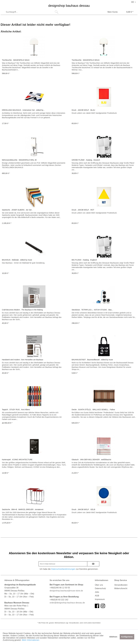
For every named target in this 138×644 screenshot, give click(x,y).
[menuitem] (32, 12)
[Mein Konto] (111, 12)
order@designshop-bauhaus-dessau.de (67, 603)
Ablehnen (113, 637)
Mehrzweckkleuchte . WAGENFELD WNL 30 (19, 160)
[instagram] (103, 606)
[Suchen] (57, 12)
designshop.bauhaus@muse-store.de (66, 591)
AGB (97, 596)
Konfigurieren (127, 637)
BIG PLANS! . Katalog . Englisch (84, 260)
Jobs (97, 592)
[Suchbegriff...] (32, 12)
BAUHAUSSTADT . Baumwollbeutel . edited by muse (92, 360)
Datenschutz (100, 588)
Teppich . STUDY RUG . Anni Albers (16, 410)
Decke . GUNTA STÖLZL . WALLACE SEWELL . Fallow (93, 410)
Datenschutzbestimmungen (63, 569)
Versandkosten (121, 585)
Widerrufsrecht (121, 588)
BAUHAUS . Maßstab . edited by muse (17, 260)
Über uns (99, 585)
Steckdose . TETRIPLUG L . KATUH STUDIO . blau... (92, 310)
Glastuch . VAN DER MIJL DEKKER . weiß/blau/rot (91, 460)
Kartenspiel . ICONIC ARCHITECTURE (17, 460)
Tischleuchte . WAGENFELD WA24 (16, 60)
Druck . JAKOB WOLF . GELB (83, 509)
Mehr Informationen (31, 640)
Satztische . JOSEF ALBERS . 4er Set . (17, 210)
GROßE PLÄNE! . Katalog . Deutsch (86, 160)
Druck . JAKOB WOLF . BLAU (83, 110)
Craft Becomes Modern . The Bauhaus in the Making (22, 310)
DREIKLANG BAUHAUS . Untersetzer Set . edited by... (23, 110)
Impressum (100, 599)
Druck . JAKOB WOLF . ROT (83, 210)
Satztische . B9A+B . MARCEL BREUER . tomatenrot (23, 509)
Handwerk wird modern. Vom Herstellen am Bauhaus (22, 360)
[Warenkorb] (127, 12)
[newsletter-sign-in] (93, 564)
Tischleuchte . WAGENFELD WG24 (85, 60)
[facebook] (97, 606)
